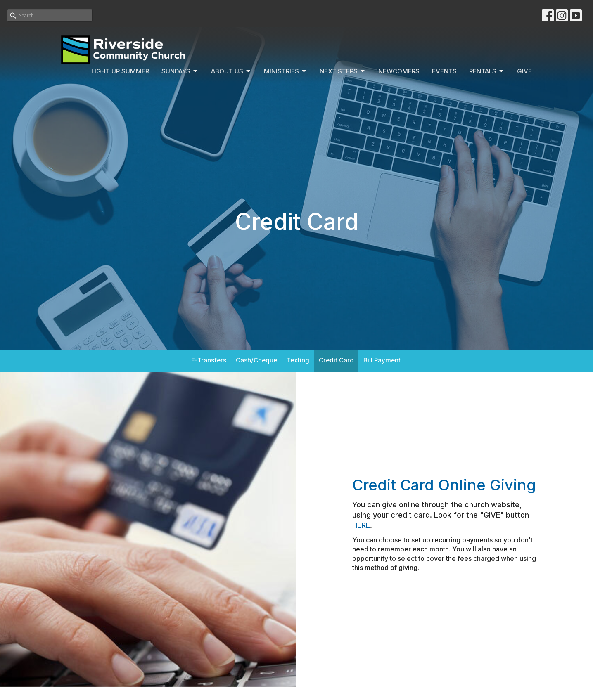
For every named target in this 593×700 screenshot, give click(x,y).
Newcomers (399, 71)
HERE (361, 525)
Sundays (180, 71)
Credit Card (336, 360)
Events (444, 71)
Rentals (487, 71)
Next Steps (343, 71)
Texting (298, 360)
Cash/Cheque (256, 360)
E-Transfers (209, 360)
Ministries (286, 71)
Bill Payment (382, 360)
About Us (231, 71)
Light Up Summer (120, 71)
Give (524, 71)
